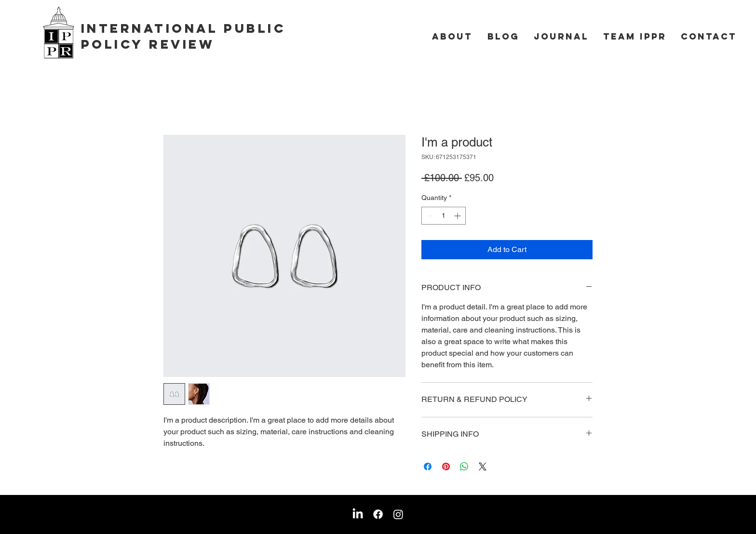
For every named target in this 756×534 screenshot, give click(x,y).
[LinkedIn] (358, 514)
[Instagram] (398, 514)
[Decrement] (429, 216)
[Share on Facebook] (428, 467)
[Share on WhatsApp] (464, 467)
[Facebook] (378, 514)
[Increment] (458, 216)
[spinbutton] (444, 216)
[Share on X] (483, 467)
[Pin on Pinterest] (446, 467)
